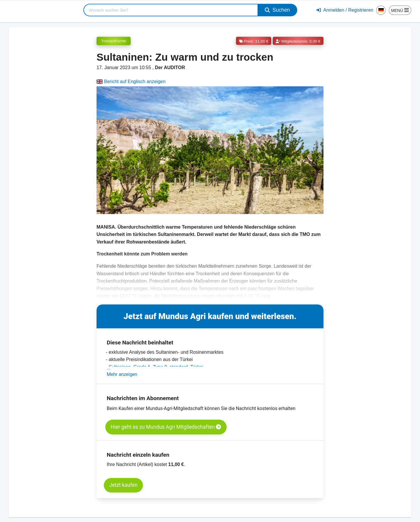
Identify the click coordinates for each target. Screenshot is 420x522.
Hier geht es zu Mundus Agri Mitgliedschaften (166, 427)
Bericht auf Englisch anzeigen (131, 82)
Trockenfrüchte (114, 41)
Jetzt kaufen (124, 485)
